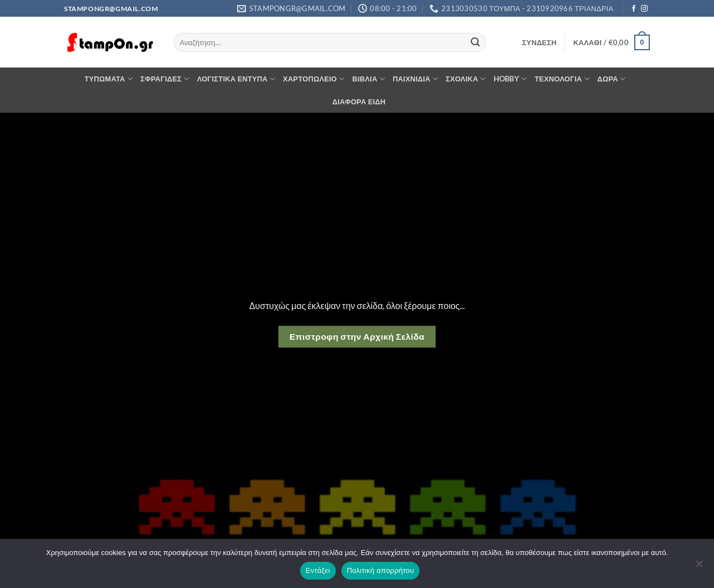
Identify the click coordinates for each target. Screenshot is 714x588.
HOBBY (510, 79)
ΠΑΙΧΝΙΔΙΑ (415, 79)
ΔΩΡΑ (612, 79)
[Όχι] (699, 567)
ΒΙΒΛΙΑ (369, 79)
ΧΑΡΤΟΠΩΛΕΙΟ (313, 79)
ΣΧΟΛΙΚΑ (466, 79)
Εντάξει (318, 570)
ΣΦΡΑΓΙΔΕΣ (165, 79)
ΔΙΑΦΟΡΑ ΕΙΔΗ (359, 102)
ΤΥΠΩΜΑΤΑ (108, 79)
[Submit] (475, 42)
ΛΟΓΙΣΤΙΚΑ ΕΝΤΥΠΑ (236, 79)
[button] (539, 42)
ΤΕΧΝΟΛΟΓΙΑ (562, 79)
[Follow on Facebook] (634, 9)
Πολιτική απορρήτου (380, 570)
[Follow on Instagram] (644, 9)
